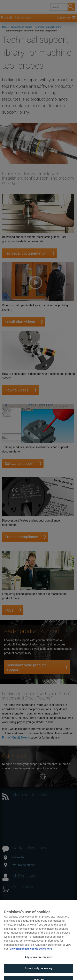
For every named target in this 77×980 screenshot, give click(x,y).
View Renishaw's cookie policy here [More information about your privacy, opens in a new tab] (31, 951)
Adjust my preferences (38, 960)
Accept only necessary (38, 971)
